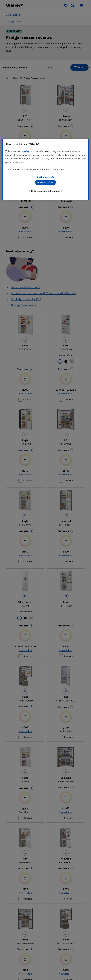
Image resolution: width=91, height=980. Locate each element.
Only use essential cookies (45, 191)
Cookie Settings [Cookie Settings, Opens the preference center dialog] (45, 177)
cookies (25, 151)
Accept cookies (45, 182)
